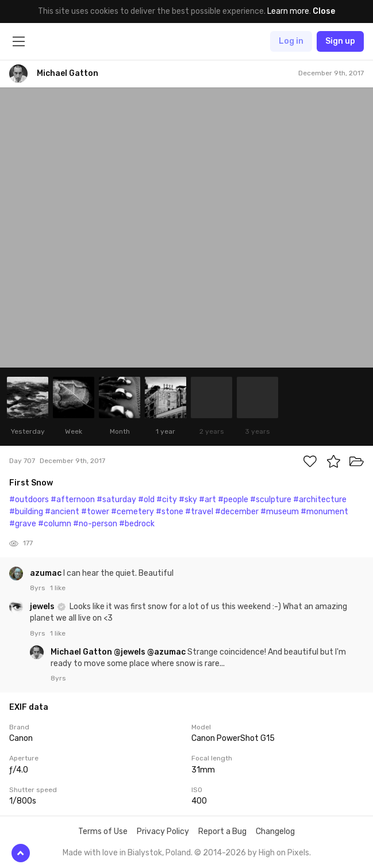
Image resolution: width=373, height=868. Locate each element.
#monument (324, 512)
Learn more (288, 11)
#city (167, 500)
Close (324, 11)
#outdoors (29, 500)
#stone (170, 512)
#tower (95, 512)
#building (26, 512)
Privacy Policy (163, 831)
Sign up (340, 41)
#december (237, 512)
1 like (58, 588)
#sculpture (271, 500)
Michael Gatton (82, 652)
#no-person (95, 524)
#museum (280, 512)
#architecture (320, 500)
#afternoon (73, 500)
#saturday (116, 500)
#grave (23, 524)
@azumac (166, 652)
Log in (291, 41)
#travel (199, 512)
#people (233, 500)
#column (55, 524)
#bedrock (137, 524)
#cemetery (132, 512)
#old (146, 500)
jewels (43, 607)
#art (207, 500)
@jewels (130, 652)
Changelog (275, 831)
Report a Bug (222, 831)
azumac (47, 573)
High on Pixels (284, 853)
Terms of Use (103, 831)
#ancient (62, 512)
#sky (188, 500)
